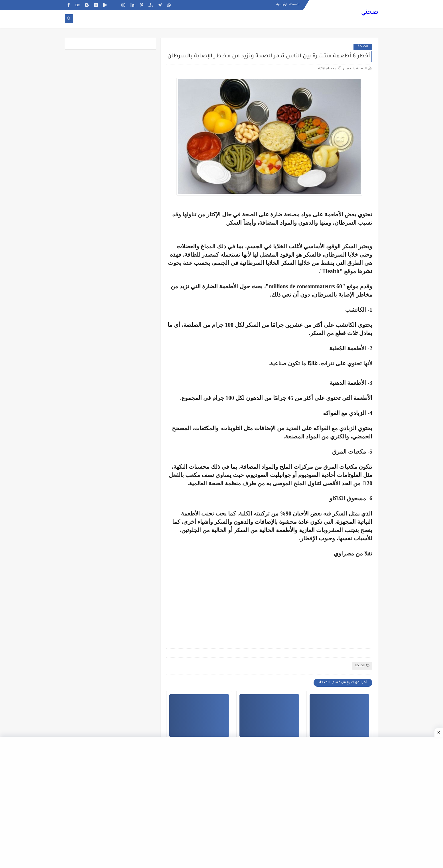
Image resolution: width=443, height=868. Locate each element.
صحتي (370, 13)
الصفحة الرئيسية (288, 5)
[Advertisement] (324, 597)
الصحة (363, 47)
